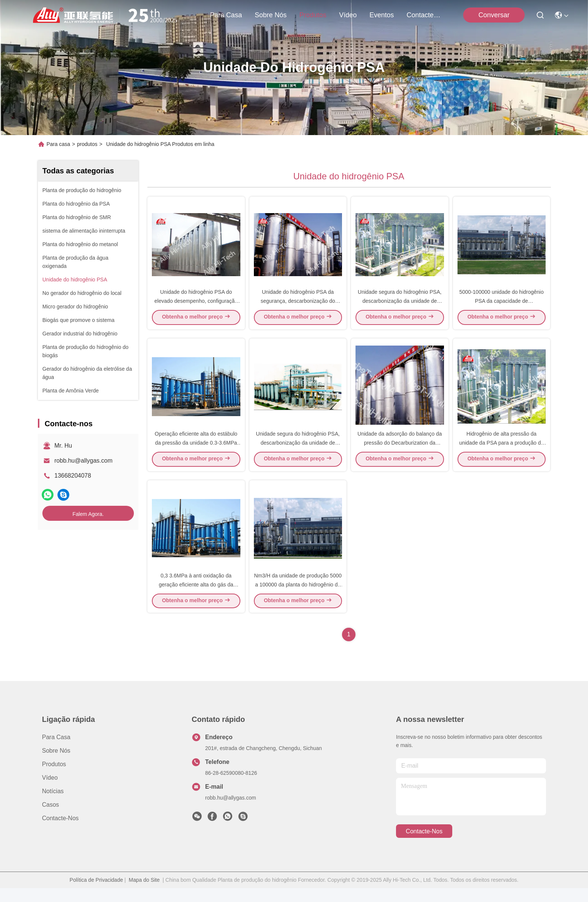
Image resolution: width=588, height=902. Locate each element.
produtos (313, 15)
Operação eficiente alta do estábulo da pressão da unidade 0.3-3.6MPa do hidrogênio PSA (196, 452)
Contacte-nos (424, 15)
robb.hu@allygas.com (83, 461)
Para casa (226, 15)
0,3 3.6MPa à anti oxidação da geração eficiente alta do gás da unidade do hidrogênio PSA (196, 598)
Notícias (53, 805)
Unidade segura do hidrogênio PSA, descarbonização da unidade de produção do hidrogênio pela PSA (400, 305)
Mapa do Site (144, 894)
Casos (50, 819)
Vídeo (348, 15)
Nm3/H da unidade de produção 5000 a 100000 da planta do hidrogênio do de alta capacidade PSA (298, 598)
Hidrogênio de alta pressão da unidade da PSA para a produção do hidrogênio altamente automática (501, 452)
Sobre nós (271, 15)
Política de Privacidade (96, 894)
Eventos (382, 15)
